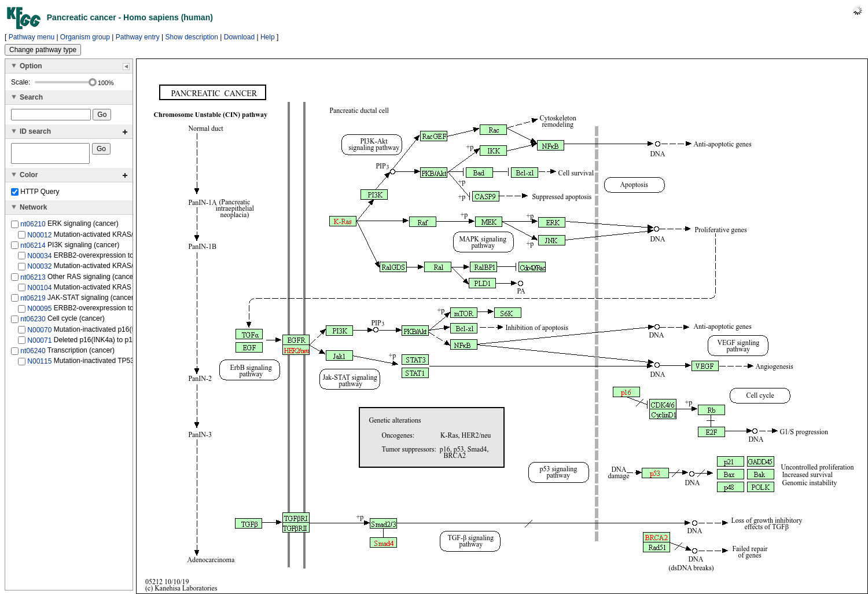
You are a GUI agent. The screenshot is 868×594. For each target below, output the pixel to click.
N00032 (39, 270)
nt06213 (33, 280)
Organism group (85, 37)
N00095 (39, 312)
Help (268, 37)
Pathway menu (32, 37)
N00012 (39, 238)
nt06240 (33, 354)
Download (239, 37)
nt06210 (33, 228)
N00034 (39, 259)
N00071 (39, 344)
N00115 (39, 365)
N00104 (39, 291)
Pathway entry (138, 37)
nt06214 (33, 249)
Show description (192, 37)
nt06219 (33, 302)
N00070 (39, 333)
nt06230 (33, 322)
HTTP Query (35, 195)
